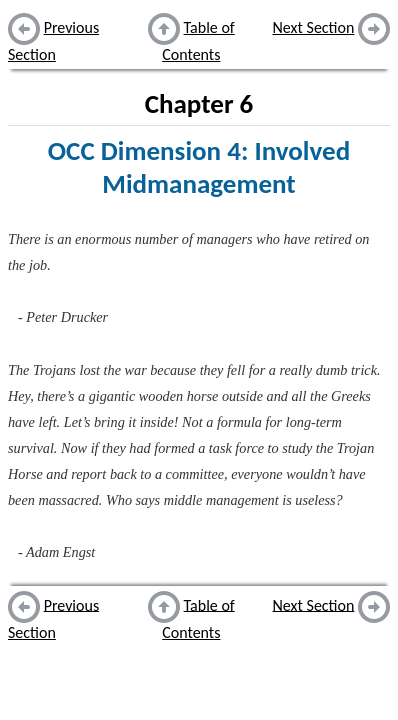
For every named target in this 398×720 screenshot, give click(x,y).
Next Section (314, 27)
